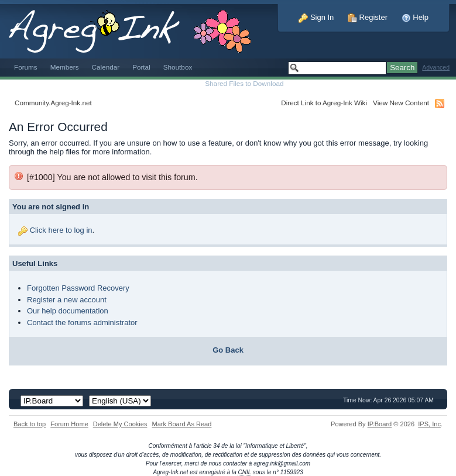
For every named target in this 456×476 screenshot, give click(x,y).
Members (65, 67)
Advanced (436, 68)
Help (415, 17)
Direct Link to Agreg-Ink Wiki (324, 103)
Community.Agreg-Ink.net (53, 103)
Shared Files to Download (244, 83)
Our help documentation (68, 311)
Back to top (30, 424)
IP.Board (380, 424)
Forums (26, 67)
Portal (141, 67)
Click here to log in (61, 230)
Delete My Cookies (120, 424)
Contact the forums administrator (82, 322)
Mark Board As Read (181, 424)
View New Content (401, 103)
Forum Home (69, 424)
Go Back (228, 350)
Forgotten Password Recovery (78, 288)
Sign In (316, 17)
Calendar (106, 67)
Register (368, 17)
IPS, (429, 424)
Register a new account (67, 300)
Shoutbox (178, 67)
